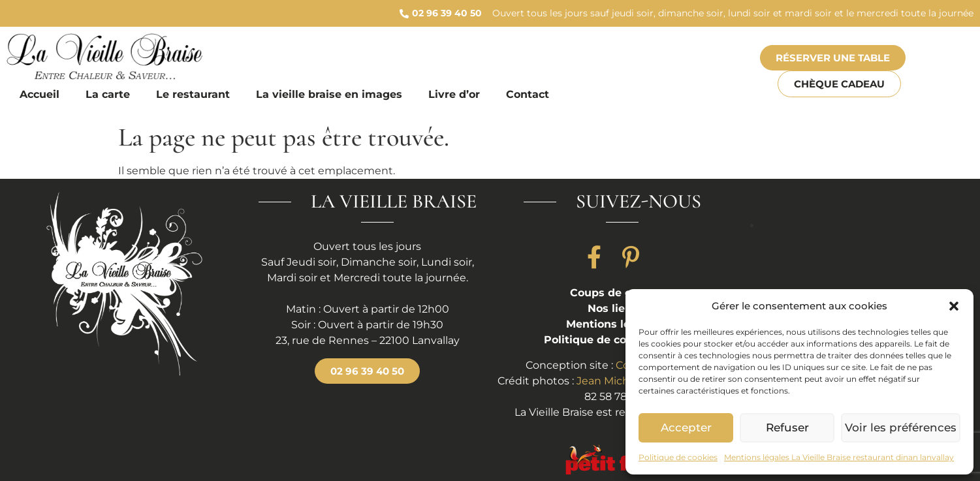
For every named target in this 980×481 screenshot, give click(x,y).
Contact (528, 94)
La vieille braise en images (329, 94)
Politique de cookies (678, 457)
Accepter (688, 428)
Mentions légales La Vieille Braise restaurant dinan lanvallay (839, 457)
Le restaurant (193, 94)
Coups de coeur (613, 293)
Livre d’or (454, 94)
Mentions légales (613, 324)
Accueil (40, 94)
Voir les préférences (905, 428)
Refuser (793, 428)
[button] (954, 306)
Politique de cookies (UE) (613, 340)
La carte (108, 94)
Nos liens (613, 308)
